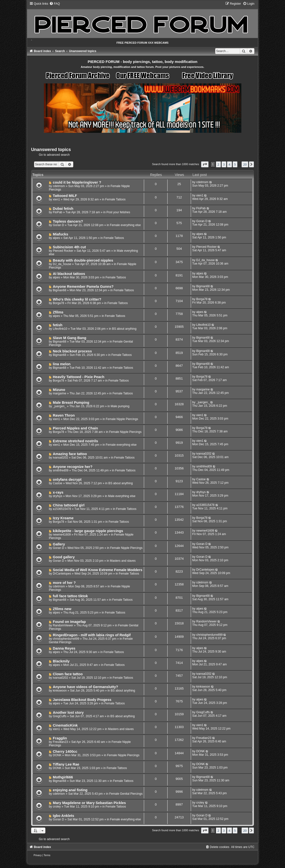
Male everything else (122, 496)
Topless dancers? (68, 221)
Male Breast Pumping (71, 403)
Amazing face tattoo (70, 454)
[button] (205, 164)
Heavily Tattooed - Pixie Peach (79, 377)
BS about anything (124, 329)
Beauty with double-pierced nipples (83, 260)
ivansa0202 (60, 458)
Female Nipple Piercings (122, 419)
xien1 (56, 199)
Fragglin (60, 738)
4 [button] (229, 164)
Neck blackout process (72, 351)
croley (57, 807)
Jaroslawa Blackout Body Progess (82, 700)
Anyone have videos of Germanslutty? (85, 687)
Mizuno (59, 390)
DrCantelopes (62, 574)
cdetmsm (59, 186)
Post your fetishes (118, 212)
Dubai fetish (63, 209)
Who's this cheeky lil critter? (77, 299)
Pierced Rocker (63, 251)
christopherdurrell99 (66, 639)
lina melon (62, 364)
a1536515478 (62, 509)
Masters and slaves (123, 561)
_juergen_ (59, 406)
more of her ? (64, 583)
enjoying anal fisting (70, 790)
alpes (56, 238)
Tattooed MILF (65, 196)
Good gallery (64, 557)
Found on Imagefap (69, 622)
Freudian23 (60, 742)
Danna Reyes (64, 648)
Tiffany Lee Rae (66, 764)
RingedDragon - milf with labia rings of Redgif (92, 635)
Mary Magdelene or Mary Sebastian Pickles (89, 803)
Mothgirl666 (63, 777)
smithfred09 (61, 470)
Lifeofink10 (60, 329)
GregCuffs (60, 716)
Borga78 (58, 303)
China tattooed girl (69, 505)
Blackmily (61, 661)
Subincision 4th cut (69, 247)
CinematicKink (65, 725)
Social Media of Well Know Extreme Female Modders (98, 570)
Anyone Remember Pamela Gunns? (83, 287)
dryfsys (57, 496)
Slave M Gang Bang (70, 338)
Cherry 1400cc (65, 752)
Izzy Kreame (63, 518)
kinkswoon (60, 691)
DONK (57, 755)
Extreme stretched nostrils (75, 441)
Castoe (57, 483)
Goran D (58, 225)
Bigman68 (59, 290)
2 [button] (218, 164)
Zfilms (58, 312)
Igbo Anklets (64, 816)
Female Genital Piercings (126, 794)
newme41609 (62, 535)
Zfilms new (62, 609)
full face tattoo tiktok (70, 596)
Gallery (59, 544)
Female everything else (125, 225)
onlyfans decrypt (67, 480)
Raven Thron (64, 415)
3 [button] (224, 164)
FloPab (57, 212)
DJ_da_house (62, 264)
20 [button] (245, 164)
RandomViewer (63, 625)
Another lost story (68, 713)
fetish (58, 325)
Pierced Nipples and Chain (75, 428)
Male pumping (120, 406)
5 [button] (235, 164)
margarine (59, 393)
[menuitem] (55, 4)
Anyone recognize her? (73, 467)
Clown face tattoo (68, 674)
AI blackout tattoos (69, 274)
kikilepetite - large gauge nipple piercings (88, 531)
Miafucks (60, 234)
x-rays (58, 492)
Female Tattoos (115, 199)
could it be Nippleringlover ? (77, 182)
